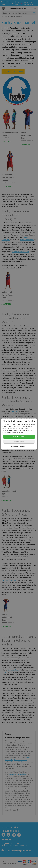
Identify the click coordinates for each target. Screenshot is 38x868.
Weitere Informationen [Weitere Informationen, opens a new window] (17, 432)
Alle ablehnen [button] (19, 441)
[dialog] (19, 434)
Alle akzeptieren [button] (19, 437)
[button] (19, 446)
